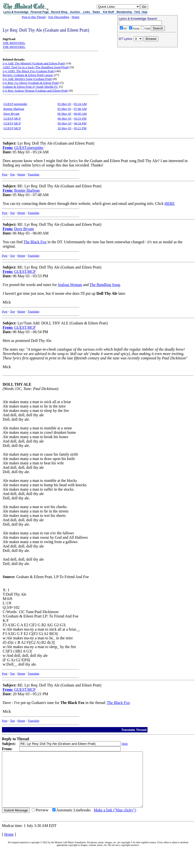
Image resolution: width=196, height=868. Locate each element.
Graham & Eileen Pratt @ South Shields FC (30, 87)
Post (5, 174)
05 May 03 (64, 104)
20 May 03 (65, 128)
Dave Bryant (11, 114)
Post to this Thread (34, 17)
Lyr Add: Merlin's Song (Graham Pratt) (27, 79)
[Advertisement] (147, 80)
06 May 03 (64, 114)
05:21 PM (80, 128)
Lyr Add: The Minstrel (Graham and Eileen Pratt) (34, 63)
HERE (170, 204)
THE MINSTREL (14, 43)
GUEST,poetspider (15, 104)
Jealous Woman (70, 285)
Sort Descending (58, 17)
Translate (33, 174)
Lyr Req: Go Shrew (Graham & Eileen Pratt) (31, 83)
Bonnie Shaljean (14, 109)
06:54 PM (80, 123)
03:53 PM (80, 118)
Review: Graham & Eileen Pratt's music (28, 75)
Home (75, 17)
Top (12, 174)
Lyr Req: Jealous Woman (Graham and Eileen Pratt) (36, 91)
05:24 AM (80, 104)
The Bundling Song (105, 285)
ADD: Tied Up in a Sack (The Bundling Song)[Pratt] (36, 67)
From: (8, 148)
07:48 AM (80, 109)
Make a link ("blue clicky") (115, 821)
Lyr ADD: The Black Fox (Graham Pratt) (29, 71)
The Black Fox (35, 242)
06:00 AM (80, 114)
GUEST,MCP (12, 118)
